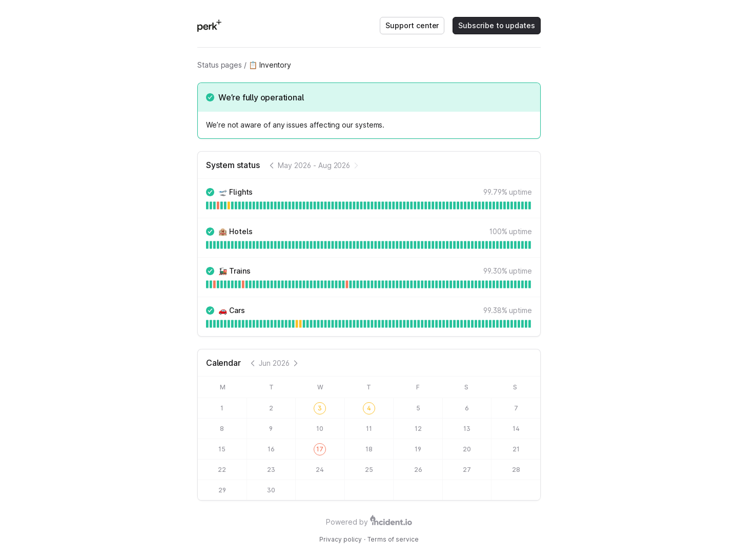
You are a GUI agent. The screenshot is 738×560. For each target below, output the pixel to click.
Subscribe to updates (497, 25)
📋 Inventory (270, 65)
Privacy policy (341, 539)
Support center (412, 25)
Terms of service (393, 539)
